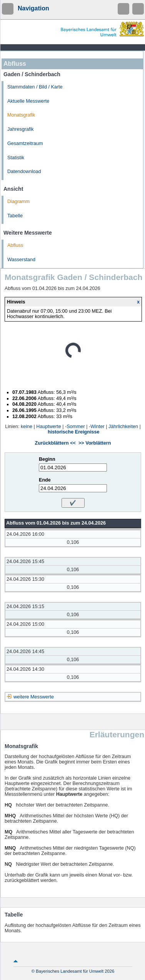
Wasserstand (21, 260)
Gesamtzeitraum (25, 143)
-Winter (97, 427)
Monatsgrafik (21, 115)
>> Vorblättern (95, 443)
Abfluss (15, 245)
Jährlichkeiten (123, 427)
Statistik (16, 158)
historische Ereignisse (73, 432)
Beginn (47, 459)
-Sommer (75, 427)
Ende (45, 480)
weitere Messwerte (34, 697)
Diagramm (18, 202)
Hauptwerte (48, 427)
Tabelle (15, 216)
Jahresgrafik (21, 129)
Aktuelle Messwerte (28, 101)
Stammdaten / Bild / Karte (35, 87)
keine (27, 427)
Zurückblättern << (55, 443)
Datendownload (24, 172)
